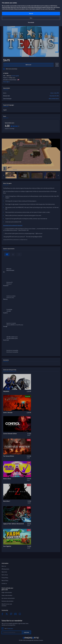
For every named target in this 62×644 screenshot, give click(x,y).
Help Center (4, 572)
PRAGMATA (6, 391)
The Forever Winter (9, 456)
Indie (55, 93)
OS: (4, 272)
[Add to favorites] (57, 65)
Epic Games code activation (8, 598)
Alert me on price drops (12, 69)
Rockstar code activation (8, 601)
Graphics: (6, 313)
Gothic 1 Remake (8, 413)
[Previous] (4, 175)
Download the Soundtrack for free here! (13, 225)
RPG (58, 93)
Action (52, 93)
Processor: (6, 286)
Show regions (6, 82)
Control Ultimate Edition (10, 434)
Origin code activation (7, 593)
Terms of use (5, 575)
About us (4, 566)
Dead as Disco (7, 479)
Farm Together (7, 546)
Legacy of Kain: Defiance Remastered (14, 524)
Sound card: (6, 340)
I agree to (9, 629)
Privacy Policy (5, 578)
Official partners (5, 569)
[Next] (58, 175)
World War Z (7, 501)
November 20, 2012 (54, 96)
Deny (31, 18)
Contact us (4, 583)
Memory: (5, 299)
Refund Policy (5, 581)
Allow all (31, 14)
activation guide (15, 76)
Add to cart (28, 65)
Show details (31, 22)
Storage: (5, 326)
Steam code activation (7, 595)
